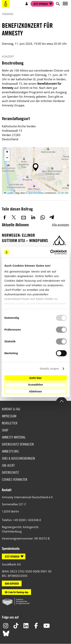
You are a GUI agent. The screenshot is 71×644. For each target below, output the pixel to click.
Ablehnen (35, 391)
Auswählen (35, 385)
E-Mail (24, 217)
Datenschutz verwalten (18, 444)
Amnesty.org (10, 451)
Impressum (9, 416)
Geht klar (35, 378)
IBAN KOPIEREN (12, 583)
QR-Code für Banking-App (16, 592)
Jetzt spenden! (41, 4)
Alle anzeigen (60, 225)
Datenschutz (10, 472)
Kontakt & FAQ (11, 409)
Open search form (58, 4)
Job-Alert (8, 465)
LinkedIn (33, 217)
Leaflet (9, 193)
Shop (5, 430)
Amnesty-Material (14, 437)
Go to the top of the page (62, 401)
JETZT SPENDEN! (12, 556)
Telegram (52, 217)
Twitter (14, 217)
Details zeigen (49, 369)
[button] (36, 167)
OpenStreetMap (36, 193)
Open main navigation (65, 4)
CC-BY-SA (63, 193)
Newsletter (10, 423)
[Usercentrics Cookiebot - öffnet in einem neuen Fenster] (51, 252)
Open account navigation (27, 4)
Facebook (5, 217)
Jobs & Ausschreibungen (18, 458)
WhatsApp (43, 217)
